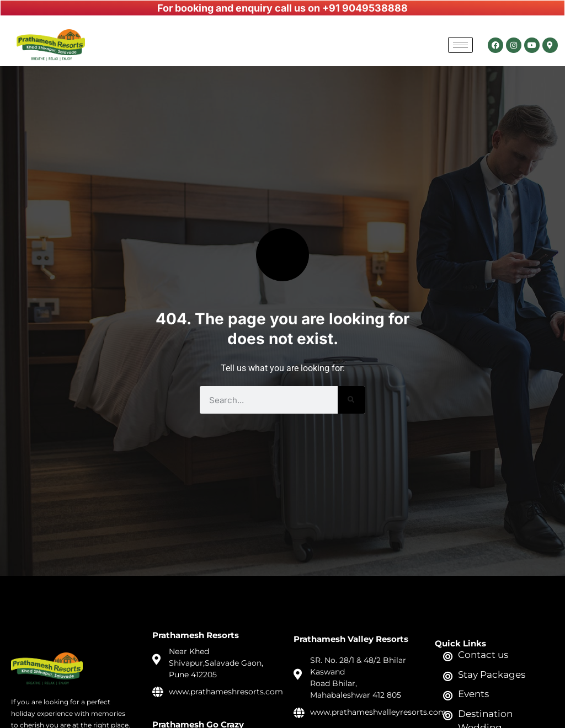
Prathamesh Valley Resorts (351, 639)
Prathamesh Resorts (196, 635)
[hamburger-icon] (460, 45)
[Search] (351, 400)
